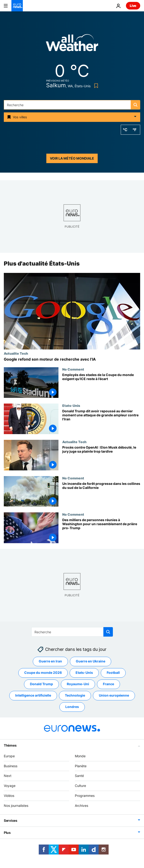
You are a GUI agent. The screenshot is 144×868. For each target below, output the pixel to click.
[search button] (135, 105)
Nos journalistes (16, 806)
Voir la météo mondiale (72, 158)
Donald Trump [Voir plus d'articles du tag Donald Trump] (41, 684)
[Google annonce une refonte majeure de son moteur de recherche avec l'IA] (72, 359)
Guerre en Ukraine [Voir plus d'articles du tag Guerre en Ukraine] (91, 661)
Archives (82, 806)
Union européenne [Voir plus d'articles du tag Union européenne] (114, 695)
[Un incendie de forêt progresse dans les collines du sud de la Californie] (101, 494)
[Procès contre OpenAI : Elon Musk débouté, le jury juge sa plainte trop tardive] (101, 458)
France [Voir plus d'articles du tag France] (108, 684)
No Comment (73, 369)
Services (11, 820)
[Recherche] (72, 105)
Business (11, 766)
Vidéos (9, 796)
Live (133, 6)
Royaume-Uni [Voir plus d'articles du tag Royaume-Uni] (78, 684)
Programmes (85, 796)
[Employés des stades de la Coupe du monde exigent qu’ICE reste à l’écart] (101, 385)
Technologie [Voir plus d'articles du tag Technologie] (75, 695)
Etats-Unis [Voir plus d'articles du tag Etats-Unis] (84, 673)
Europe (9, 756)
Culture (80, 786)
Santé (79, 776)
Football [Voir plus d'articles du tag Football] (113, 673)
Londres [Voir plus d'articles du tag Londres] (72, 707)
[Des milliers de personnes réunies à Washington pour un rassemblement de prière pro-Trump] (101, 531)
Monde (80, 756)
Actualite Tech (16, 353)
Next (8, 776)
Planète (81, 766)
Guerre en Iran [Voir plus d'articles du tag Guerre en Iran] (50, 661)
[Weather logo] (72, 44)
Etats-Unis (71, 405)
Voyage (10, 786)
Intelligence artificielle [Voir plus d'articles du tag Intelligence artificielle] (33, 695)
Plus (7, 832)
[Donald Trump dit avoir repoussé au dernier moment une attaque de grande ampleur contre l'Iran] (101, 422)
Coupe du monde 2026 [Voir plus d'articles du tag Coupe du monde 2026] (43, 673)
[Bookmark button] (95, 86)
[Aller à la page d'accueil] (17, 6)
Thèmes (10, 745)
